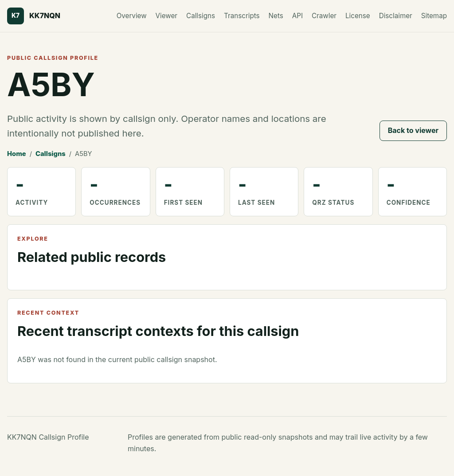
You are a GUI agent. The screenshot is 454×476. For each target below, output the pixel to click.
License (358, 16)
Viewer (166, 16)
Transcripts (242, 16)
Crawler (324, 16)
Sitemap (434, 16)
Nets (276, 16)
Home (17, 154)
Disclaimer (396, 16)
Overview (132, 16)
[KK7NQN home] (34, 16)
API (297, 16)
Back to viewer (413, 130)
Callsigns (201, 16)
